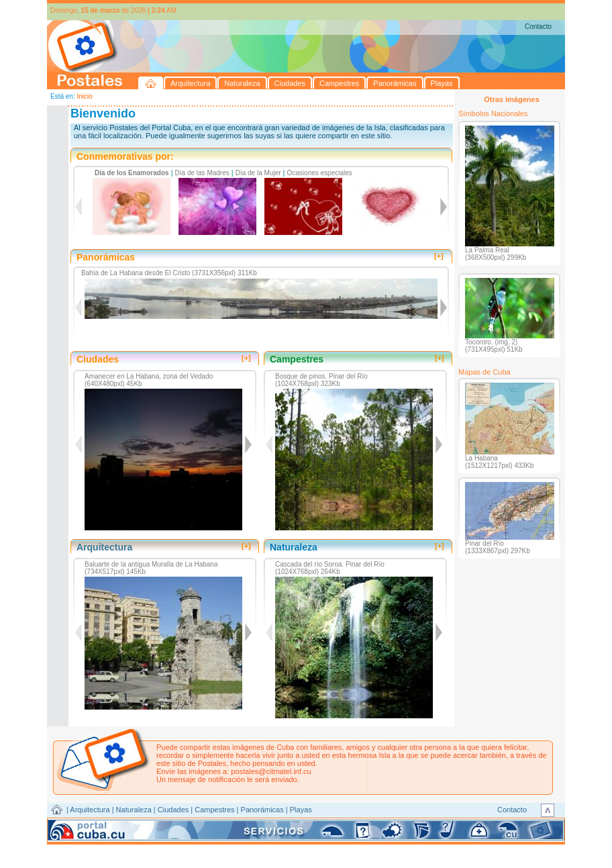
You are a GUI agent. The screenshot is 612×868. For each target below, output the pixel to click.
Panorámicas (262, 810)
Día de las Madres (202, 173)
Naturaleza (134, 810)
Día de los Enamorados (132, 173)
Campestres (214, 810)
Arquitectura (90, 810)
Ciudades (173, 810)
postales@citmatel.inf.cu (271, 771)
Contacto (538, 27)
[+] (439, 256)
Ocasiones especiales (320, 173)
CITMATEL (364, 825)
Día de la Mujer (258, 173)
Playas (301, 810)
